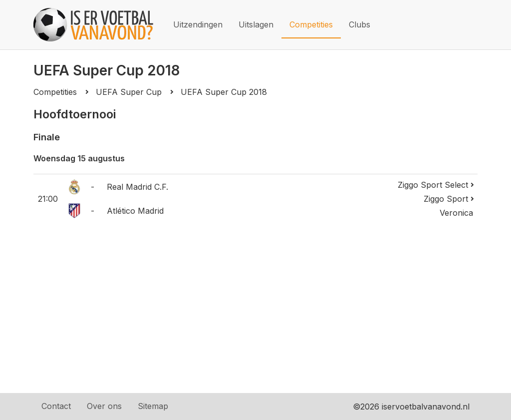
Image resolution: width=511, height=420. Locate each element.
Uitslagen (256, 24)
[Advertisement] (255, 306)
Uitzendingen (198, 24)
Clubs (360, 24)
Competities (311, 24)
